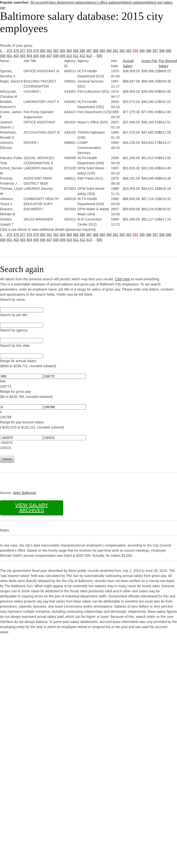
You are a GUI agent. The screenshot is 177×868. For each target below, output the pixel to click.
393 (129, 51)
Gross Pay (149, 61)
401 (9, 56)
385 (76, 51)
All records (38, 2)
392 (122, 51)
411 (76, 56)
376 (16, 51)
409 (62, 56)
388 (96, 51)
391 (115, 51)
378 (29, 51)
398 (162, 51)
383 (62, 51)
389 (102, 51)
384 (69, 51)
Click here (123, 279)
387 (89, 51)
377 (23, 51)
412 (82, 56)
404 (29, 56)
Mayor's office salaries (103, 2)
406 (43, 56)
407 (49, 56)
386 (82, 51)
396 (149, 51)
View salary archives (31, 508)
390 (109, 51)
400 (3, 56)
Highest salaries (132, 2)
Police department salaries (66, 2)
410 (69, 56)
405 (36, 56)
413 (89, 56)
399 (168, 51)
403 (23, 56)
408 (56, 56)
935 (99, 56)
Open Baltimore (24, 493)
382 (56, 51)
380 (43, 51)
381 (49, 51)
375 (9, 51)
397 (155, 51)
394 (135, 51)
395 (142, 51)
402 (16, 56)
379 (36, 51)
